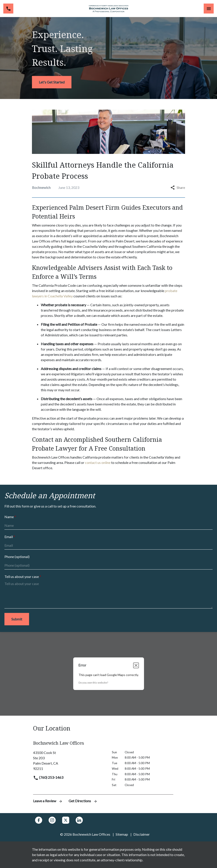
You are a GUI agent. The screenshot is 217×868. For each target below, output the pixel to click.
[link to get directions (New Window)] (69, 761)
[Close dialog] (136, 665)
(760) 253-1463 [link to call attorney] (48, 777)
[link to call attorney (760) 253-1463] (8, 9)
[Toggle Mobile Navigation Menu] (209, 9)
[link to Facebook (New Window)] (39, 820)
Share (178, 187)
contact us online (98, 462)
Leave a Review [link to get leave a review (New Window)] (48, 801)
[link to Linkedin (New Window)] (79, 820)
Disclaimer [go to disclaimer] (142, 834)
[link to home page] (108, 9)
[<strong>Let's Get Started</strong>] (52, 82)
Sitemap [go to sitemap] (122, 834)
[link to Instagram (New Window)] (52, 820)
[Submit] (17, 619)
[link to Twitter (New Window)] (66, 820)
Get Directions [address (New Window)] (83, 801)
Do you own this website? (93, 683)
